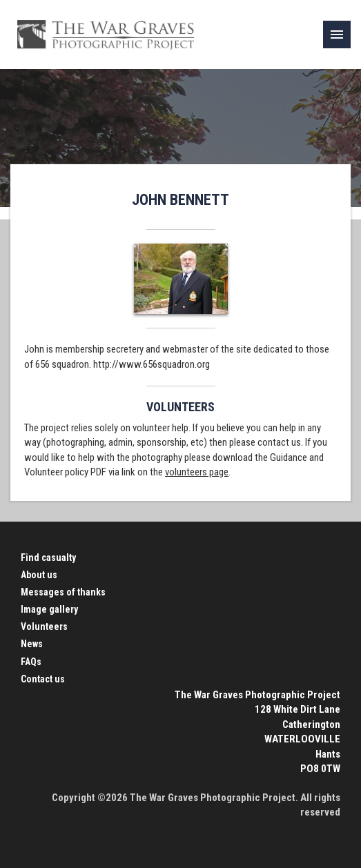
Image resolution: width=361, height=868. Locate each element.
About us (39, 575)
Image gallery (49, 609)
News (32, 644)
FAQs (31, 662)
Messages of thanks (63, 592)
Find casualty (48, 558)
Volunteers (44, 627)
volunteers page (197, 472)
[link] (337, 34)
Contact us (43, 679)
